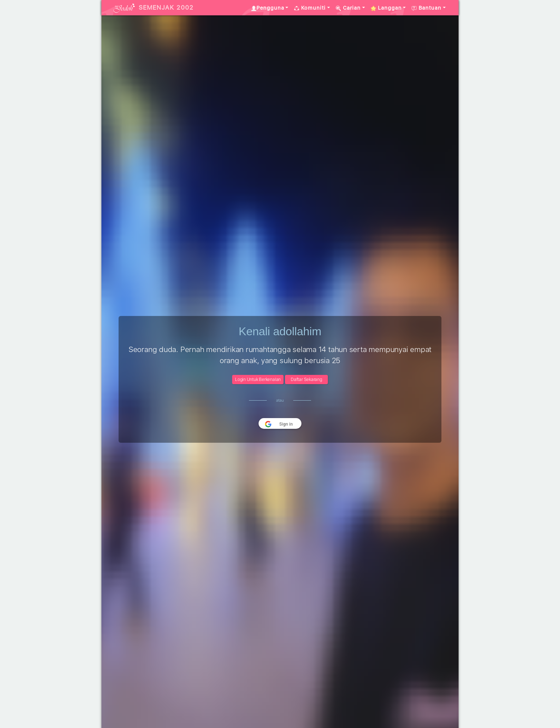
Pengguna (268, 8)
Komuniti (310, 8)
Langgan (386, 8)
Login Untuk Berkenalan (258, 380)
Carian (348, 8)
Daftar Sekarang (306, 380)
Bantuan (426, 8)
